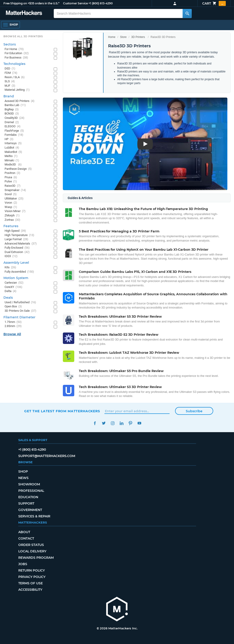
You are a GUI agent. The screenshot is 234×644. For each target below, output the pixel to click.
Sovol (11, 194)
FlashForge (14, 131)
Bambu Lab (15, 105)
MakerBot (13, 152)
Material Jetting (17, 90)
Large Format (16, 239)
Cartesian (14, 283)
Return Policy (32, 570)
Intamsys (13, 143)
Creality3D (15, 118)
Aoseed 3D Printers (20, 101)
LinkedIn (121, 423)
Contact (26, 538)
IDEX (11, 256)
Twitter (104, 423)
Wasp (11, 207)
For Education (17, 53)
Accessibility (30, 590)
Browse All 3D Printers (23, 36)
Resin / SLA (15, 77)
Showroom (29, 484)
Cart (214, 3)
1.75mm (13, 322)
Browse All (12, 334)
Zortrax (12, 220)
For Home (14, 49)
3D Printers (138, 37)
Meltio (11, 156)
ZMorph (12, 216)
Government (30, 510)
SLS (10, 81)
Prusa (11, 177)
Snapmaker (15, 190)
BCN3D (12, 114)
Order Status (31, 545)
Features (11, 226)
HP (9, 139)
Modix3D (13, 165)
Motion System (16, 278)
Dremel (12, 122)
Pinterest (130, 423)
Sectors (10, 44)
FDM (11, 73)
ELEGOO (13, 126)
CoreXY (13, 287)
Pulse (11, 182)
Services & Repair (34, 516)
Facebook (95, 423)
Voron (11, 203)
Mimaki (12, 161)
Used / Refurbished (20, 302)
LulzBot (12, 148)
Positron (12, 173)
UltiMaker (14, 199)
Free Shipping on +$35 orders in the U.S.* (31, 3)
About (24, 532)
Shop (23, 471)
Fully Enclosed (17, 248)
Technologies (14, 64)
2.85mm (13, 326)
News (23, 478)
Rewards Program (36, 558)
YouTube (139, 423)
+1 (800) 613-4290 (101, 3)
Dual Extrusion (17, 252)
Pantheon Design (18, 169)
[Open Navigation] (11, 25)
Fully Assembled (19, 272)
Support (26, 503)
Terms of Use (31, 583)
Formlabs (14, 135)
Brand (9, 96)
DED (10, 69)
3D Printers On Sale (20, 311)
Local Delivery (32, 551)
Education (28, 497)
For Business (16, 58)
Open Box (13, 307)
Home (112, 37)
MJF (10, 86)
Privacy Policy (32, 577)
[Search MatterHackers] (187, 13)
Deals (8, 298)
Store (123, 37)
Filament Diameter (19, 317)
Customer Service (75, 3)
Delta (11, 291)
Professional (31, 491)
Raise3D (13, 186)
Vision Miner (15, 211)
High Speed (15, 231)
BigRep (12, 110)
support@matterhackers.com (47, 456)
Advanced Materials (21, 244)
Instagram (113, 423)
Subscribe (194, 411)
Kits (10, 267)
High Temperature (19, 235)
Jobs (23, 564)
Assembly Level (16, 263)
